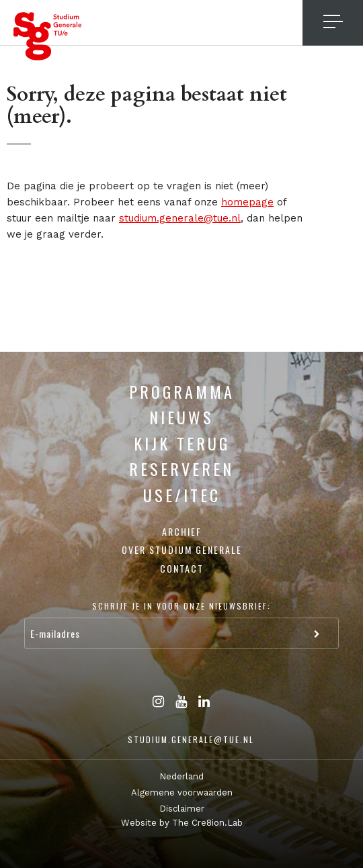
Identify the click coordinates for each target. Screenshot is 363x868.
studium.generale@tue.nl (180, 218)
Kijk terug (182, 443)
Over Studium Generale (182, 549)
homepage (247, 202)
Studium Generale (48, 36)
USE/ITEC (182, 495)
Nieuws (182, 417)
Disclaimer (182, 809)
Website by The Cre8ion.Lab (182, 823)
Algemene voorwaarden (182, 792)
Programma (182, 391)
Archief (182, 531)
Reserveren (182, 469)
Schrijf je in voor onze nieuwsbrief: (182, 606)
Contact (182, 568)
